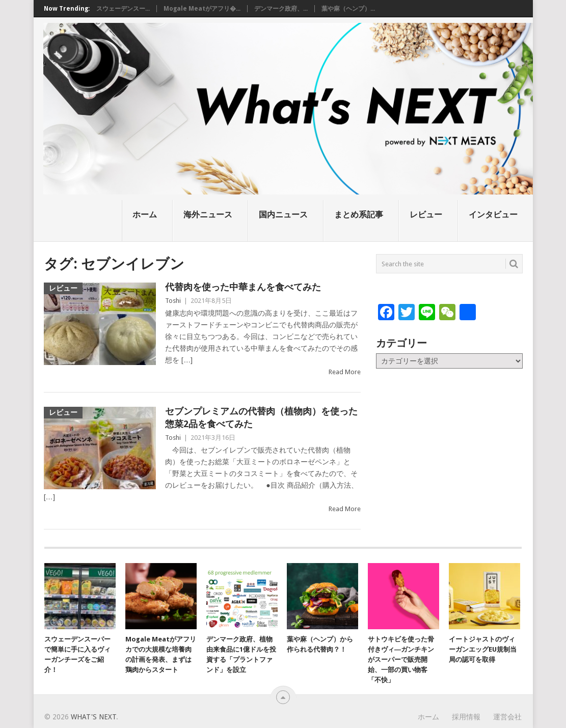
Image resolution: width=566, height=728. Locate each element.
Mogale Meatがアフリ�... (202, 9)
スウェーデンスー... (123, 9)
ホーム (145, 215)
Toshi (173, 301)
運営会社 (507, 717)
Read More (345, 372)
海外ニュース (208, 215)
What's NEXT (93, 717)
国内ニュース (283, 215)
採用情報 (466, 717)
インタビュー (493, 215)
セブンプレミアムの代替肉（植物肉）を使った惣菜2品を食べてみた (261, 417)
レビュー (426, 215)
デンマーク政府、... (281, 9)
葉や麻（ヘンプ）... (348, 9)
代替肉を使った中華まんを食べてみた (243, 287)
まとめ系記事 (359, 215)
